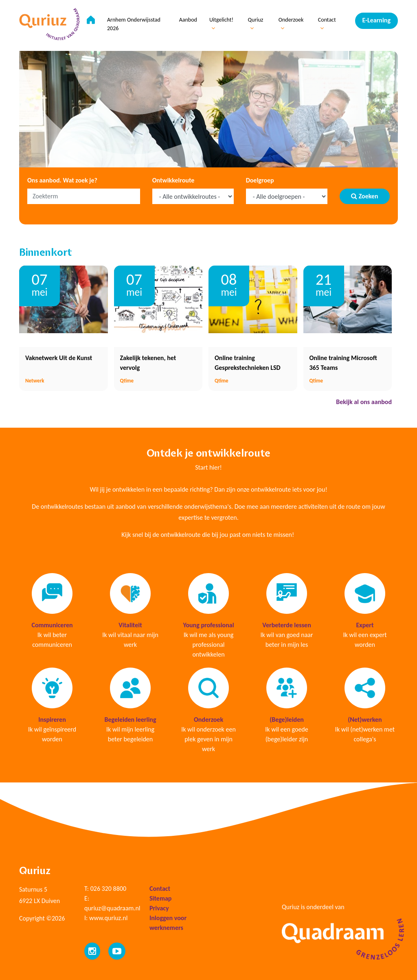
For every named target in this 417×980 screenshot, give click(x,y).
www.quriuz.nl (108, 918)
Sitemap (160, 898)
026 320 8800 (108, 889)
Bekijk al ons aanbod (364, 402)
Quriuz (256, 24)
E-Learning (376, 20)
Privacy (159, 908)
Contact (327, 24)
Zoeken (365, 196)
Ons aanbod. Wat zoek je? (62, 180)
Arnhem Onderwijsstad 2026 (134, 24)
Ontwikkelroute (173, 180)
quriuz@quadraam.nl (112, 908)
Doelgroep (260, 180)
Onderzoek (291, 24)
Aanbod (188, 20)
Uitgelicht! (221, 24)
